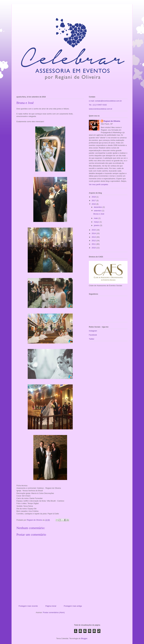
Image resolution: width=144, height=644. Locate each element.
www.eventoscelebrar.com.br (101, 109)
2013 (94, 237)
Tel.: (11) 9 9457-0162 (98, 105)
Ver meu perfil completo (99, 184)
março (97, 222)
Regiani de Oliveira (112, 121)
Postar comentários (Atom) (54, 612)
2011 (94, 244)
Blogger (84, 638)
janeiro (97, 225)
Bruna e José (99, 214)
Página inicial (51, 606)
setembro (98, 211)
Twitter (92, 339)
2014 (94, 233)
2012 (94, 241)
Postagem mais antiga (73, 606)
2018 (94, 197)
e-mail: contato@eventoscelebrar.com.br (105, 101)
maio (96, 218)
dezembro (98, 207)
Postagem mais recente (28, 606)
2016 (94, 204)
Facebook (93, 335)
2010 (94, 248)
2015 (94, 230)
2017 (94, 200)
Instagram (93, 331)
